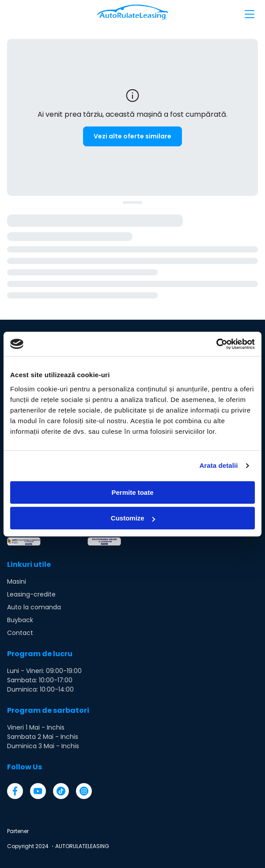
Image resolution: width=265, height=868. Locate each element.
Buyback (20, 620)
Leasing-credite (31, 594)
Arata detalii (218, 465)
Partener (18, 831)
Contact (20, 633)
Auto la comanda (34, 607)
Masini (17, 581)
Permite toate (132, 492)
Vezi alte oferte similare (132, 136)
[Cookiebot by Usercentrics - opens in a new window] (216, 344)
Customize (133, 518)
